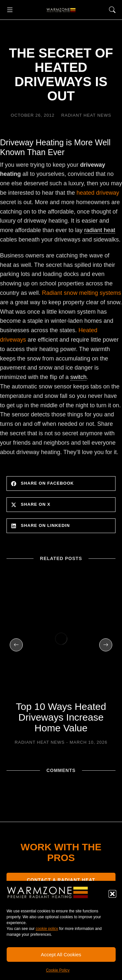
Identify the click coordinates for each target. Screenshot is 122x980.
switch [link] (78, 377)
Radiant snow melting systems (81, 293)
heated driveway (98, 193)
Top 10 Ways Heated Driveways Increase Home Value (61, 717)
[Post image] (61, 639)
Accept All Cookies (61, 954)
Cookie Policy (58, 970)
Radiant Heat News (86, 115)
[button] (112, 894)
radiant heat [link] (100, 230)
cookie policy (47, 929)
